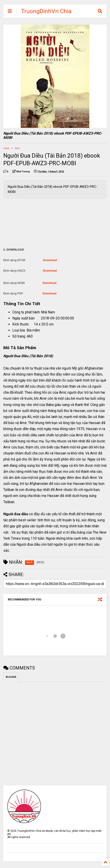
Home (6, 148)
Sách (17, 148)
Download (50, 260)
